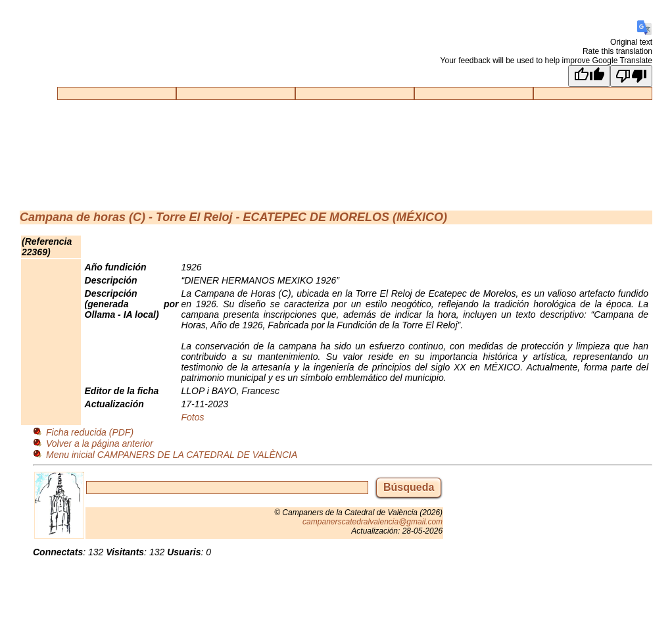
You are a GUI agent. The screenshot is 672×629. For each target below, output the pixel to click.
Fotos (193, 417)
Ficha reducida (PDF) (90, 432)
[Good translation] (589, 76)
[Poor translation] (631, 76)
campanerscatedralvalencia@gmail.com (372, 522)
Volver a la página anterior (100, 443)
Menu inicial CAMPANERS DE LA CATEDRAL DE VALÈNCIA (172, 455)
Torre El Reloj (194, 217)
